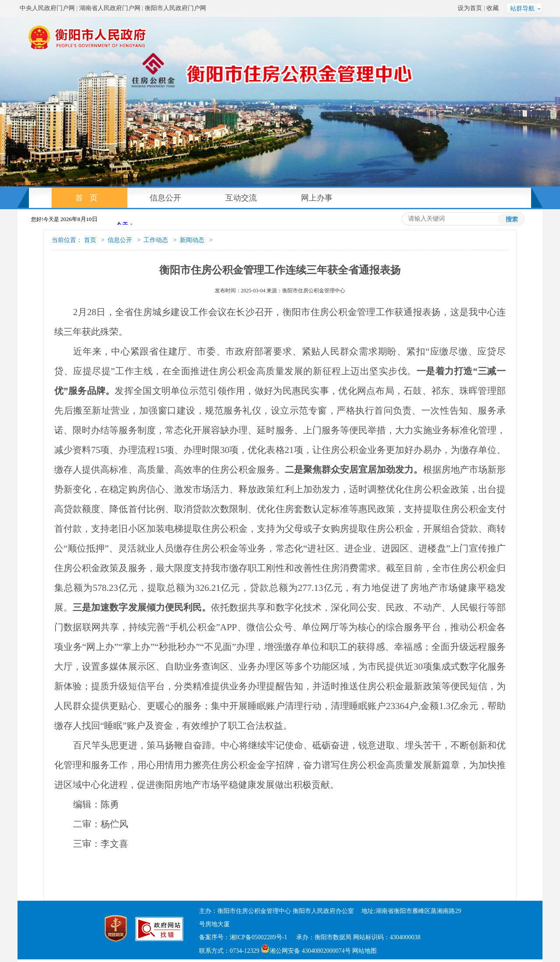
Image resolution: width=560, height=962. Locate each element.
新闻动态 (192, 240)
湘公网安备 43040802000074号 (306, 951)
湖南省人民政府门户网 (110, 8)
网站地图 (364, 951)
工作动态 (156, 240)
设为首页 (470, 8)
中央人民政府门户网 (47, 8)
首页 (90, 198)
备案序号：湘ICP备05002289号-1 (244, 937)
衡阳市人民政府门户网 (175, 8)
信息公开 (165, 198)
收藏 (493, 8)
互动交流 (241, 198)
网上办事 (317, 198)
